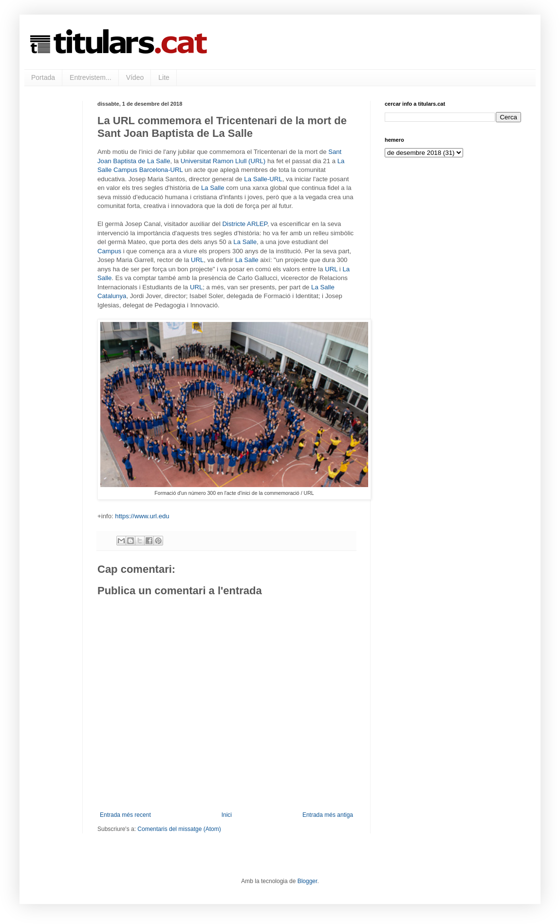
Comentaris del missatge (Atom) (179, 829)
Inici (227, 815)
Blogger (308, 881)
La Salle (213, 188)
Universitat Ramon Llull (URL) (223, 161)
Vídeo (135, 77)
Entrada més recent (125, 815)
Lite (164, 77)
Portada (43, 77)
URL (197, 260)
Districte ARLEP (245, 224)
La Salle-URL (263, 179)
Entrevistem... (91, 77)
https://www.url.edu (142, 516)
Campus (109, 251)
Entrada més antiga (328, 815)
